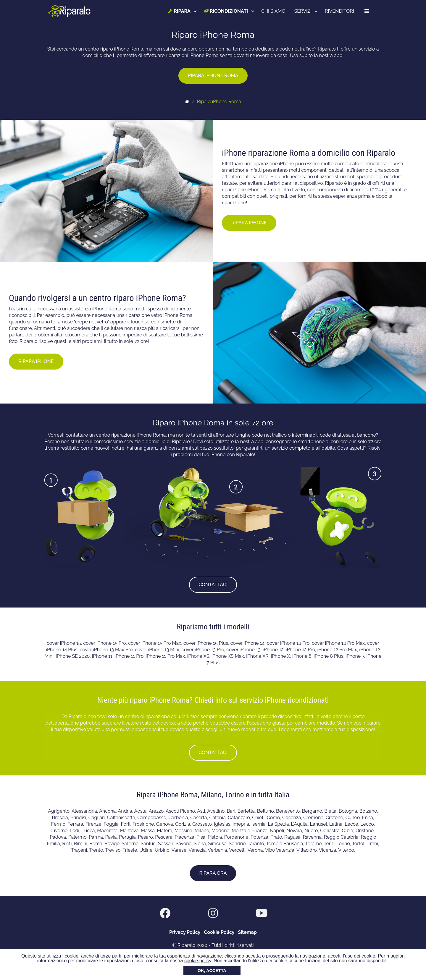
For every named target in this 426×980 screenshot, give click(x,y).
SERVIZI (303, 11)
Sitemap (247, 932)
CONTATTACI (213, 585)
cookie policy (198, 961)
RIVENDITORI (340, 11)
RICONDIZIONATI (226, 11)
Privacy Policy (185, 932)
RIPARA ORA (213, 873)
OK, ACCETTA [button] (212, 971)
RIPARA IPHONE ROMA (213, 76)
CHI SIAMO (274, 11)
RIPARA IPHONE (249, 223)
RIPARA (180, 11)
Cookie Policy (219, 932)
